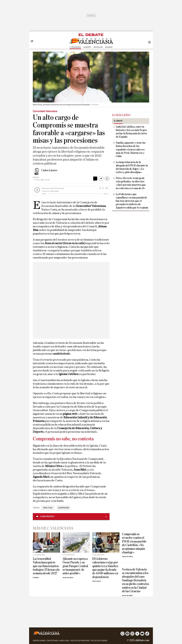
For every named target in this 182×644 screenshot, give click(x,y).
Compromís (64, 508)
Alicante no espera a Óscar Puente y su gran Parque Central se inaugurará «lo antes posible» (75, 566)
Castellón (98, 47)
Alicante (87, 47)
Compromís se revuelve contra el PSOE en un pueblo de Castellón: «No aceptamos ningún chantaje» (134, 543)
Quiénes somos (39, 641)
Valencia (109, 47)
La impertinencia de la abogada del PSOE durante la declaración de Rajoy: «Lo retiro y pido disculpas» (132, 167)
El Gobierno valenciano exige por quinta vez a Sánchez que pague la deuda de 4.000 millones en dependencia (105, 568)
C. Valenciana (75, 47)
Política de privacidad (80, 641)
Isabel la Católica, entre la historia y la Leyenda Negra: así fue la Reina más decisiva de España (131, 132)
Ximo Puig (48, 508)
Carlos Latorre (49, 170)
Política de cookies (99, 641)
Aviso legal (64, 641)
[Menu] (31, 37)
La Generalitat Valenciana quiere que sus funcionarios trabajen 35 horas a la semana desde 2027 (46, 566)
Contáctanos (52, 641)
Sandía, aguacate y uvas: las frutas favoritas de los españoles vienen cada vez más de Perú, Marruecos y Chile (131, 149)
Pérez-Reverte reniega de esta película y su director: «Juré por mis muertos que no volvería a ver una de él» (131, 183)
